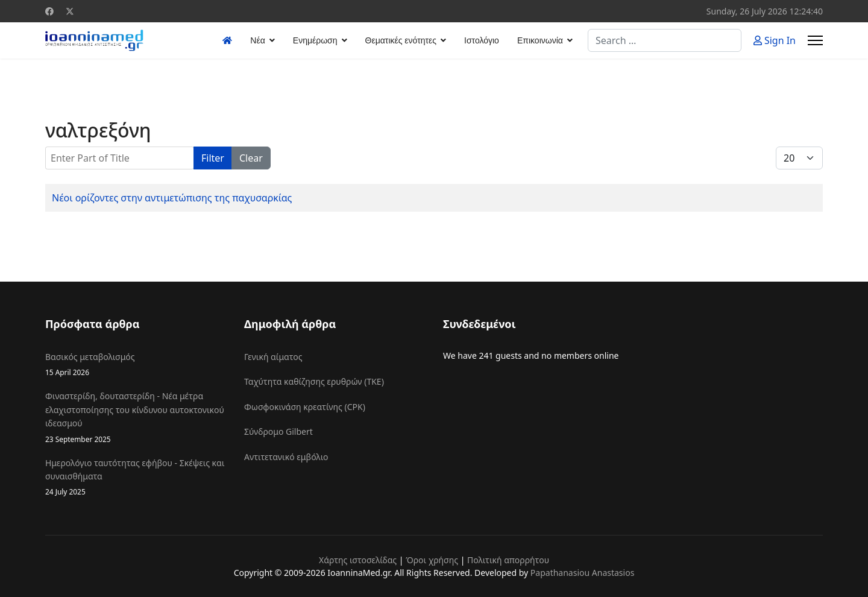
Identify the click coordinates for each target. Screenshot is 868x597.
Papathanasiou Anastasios (583, 573)
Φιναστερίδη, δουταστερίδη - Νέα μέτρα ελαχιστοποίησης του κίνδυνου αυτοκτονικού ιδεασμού (136, 417)
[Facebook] (49, 11)
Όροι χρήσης (432, 560)
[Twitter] (70, 11)
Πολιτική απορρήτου (508, 560)
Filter (213, 158)
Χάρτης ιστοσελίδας (358, 560)
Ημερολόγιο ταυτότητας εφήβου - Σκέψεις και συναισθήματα (136, 478)
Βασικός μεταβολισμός (136, 365)
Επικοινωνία (540, 40)
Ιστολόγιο (482, 40)
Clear (251, 158)
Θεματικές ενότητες (401, 40)
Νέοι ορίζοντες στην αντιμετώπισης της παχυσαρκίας (172, 198)
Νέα (257, 40)
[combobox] (665, 40)
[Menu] (815, 40)
